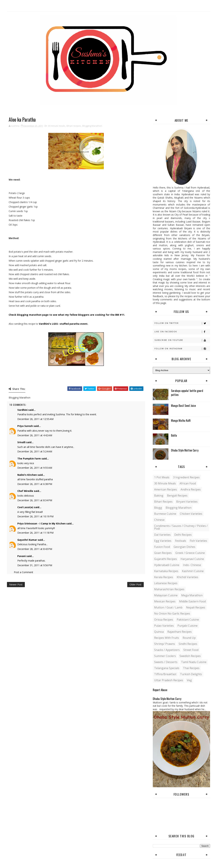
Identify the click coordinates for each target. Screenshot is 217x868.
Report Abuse (160, 690)
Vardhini (22, 410)
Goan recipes (163, 553)
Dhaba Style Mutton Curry (185, 450)
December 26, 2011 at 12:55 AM (35, 419)
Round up (189, 638)
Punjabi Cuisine (187, 626)
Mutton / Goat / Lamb (168, 607)
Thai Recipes (191, 668)
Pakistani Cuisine (188, 620)
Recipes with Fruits (167, 638)
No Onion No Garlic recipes (172, 613)
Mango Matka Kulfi (181, 420)
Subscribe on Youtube (182, 340)
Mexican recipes (165, 601)
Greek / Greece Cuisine (190, 553)
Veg (189, 680)
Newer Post (16, 584)
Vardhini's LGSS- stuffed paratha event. (64, 324)
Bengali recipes (177, 496)
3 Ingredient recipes (186, 477)
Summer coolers (165, 656)
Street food (191, 650)
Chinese (159, 520)
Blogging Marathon (92, 126)
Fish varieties (198, 541)
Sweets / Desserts (166, 662)
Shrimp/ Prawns (165, 644)
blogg (158, 508)
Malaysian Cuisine (166, 595)
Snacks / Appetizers (167, 650)
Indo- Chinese (192, 565)
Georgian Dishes (184, 547)
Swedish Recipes (190, 656)
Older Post (135, 584)
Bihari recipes (74, 126)
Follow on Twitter (182, 323)
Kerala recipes (164, 577)
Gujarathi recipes (166, 559)
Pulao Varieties (164, 626)
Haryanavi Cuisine (192, 559)
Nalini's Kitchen (27, 475)
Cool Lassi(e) (25, 507)
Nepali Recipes (196, 607)
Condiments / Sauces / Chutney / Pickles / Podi (181, 527)
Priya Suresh (25, 426)
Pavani (22, 556)
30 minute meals (57, 126)
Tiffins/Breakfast (165, 674)
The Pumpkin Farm (29, 459)
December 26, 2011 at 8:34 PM (35, 500)
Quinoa (159, 632)
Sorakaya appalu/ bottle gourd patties (187, 393)
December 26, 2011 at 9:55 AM (35, 468)
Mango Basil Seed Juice (183, 406)
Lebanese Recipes (166, 583)
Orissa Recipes (164, 620)
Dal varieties (162, 535)
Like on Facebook (182, 332)
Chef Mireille (25, 491)
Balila (174, 435)
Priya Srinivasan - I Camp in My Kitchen (41, 523)
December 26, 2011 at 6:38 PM (35, 484)
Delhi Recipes (183, 535)
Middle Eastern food (192, 601)
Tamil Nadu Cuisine (194, 662)
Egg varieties (163, 541)
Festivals (181, 541)
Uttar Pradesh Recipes (169, 680)
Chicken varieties (191, 514)
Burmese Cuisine (165, 514)
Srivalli (21, 442)
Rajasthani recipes (180, 632)
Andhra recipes (191, 489)
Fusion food (162, 547)
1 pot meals (162, 477)
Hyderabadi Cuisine (167, 565)
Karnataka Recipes (166, 571)
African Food (188, 483)
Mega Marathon (192, 595)
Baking (159, 496)
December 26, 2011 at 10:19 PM (35, 516)
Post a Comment (24, 572)
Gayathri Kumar (27, 540)
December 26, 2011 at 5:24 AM (35, 451)
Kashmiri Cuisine (193, 571)
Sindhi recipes (188, 644)
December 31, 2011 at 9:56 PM (35, 565)
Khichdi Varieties (187, 577)
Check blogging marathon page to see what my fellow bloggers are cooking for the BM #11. (67, 315)
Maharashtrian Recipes (169, 589)
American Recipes (166, 489)
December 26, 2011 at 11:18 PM (35, 533)
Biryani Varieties (187, 502)
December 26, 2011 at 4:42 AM (35, 435)
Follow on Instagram (182, 349)
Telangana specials (167, 668)
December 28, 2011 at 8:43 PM (35, 549)
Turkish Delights (191, 674)
